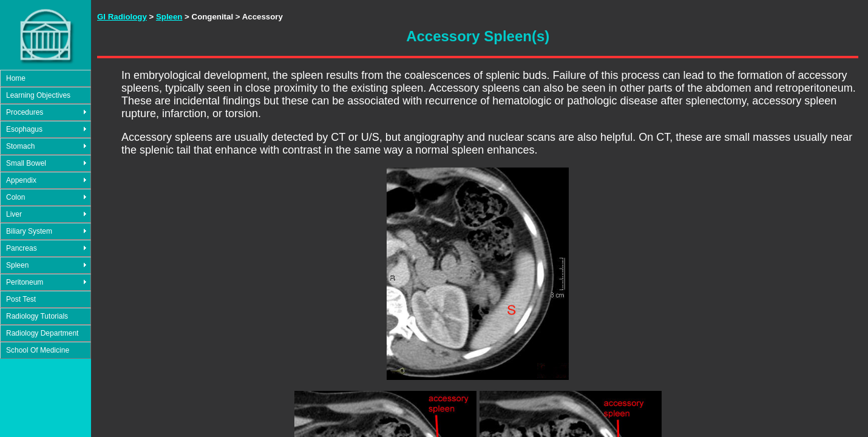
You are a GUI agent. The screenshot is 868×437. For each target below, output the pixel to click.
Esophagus (24, 129)
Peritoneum (25, 282)
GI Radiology (122, 17)
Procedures (25, 112)
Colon (15, 197)
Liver (14, 214)
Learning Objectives (38, 95)
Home (16, 78)
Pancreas (22, 248)
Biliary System (29, 231)
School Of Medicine (38, 350)
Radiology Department (42, 333)
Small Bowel (26, 163)
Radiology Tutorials (37, 316)
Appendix (21, 180)
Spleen (17, 265)
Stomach (20, 146)
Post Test (21, 299)
